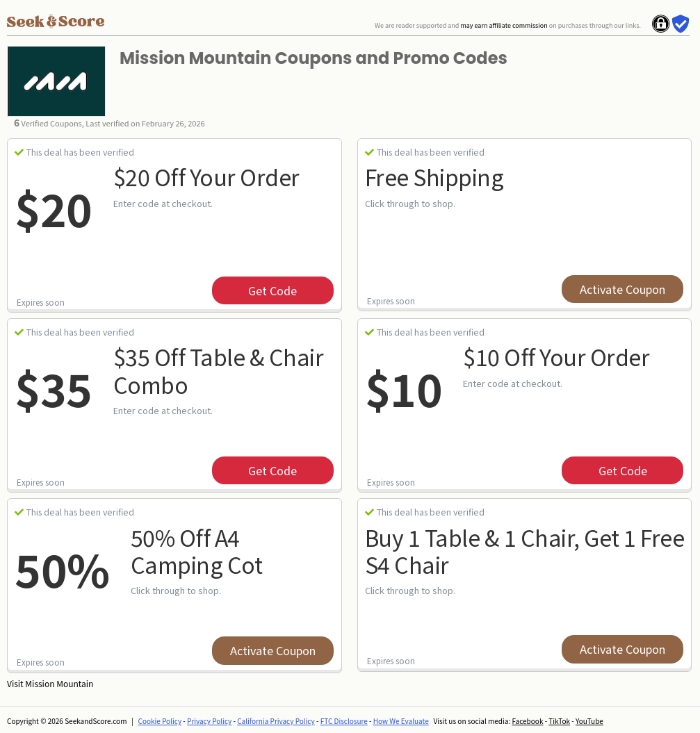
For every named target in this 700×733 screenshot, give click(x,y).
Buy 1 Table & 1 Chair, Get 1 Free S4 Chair (525, 551)
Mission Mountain (59, 683)
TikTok (559, 721)
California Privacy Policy (276, 721)
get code (272, 290)
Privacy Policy (209, 721)
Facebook (527, 721)
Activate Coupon (622, 289)
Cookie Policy (160, 721)
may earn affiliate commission (504, 25)
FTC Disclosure (344, 721)
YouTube (589, 721)
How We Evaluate (401, 721)
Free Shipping (434, 176)
